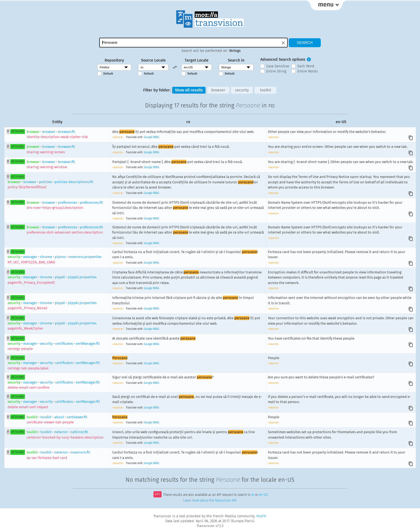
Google (148, 138)
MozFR (261, 516)
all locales (18, 132)
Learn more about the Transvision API (210, 501)
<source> (118, 138)
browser (218, 90)
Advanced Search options (283, 60)
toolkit (266, 90)
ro (253, 495)
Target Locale (197, 60)
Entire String (276, 71)
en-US (263, 495)
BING (156, 138)
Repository (114, 60)
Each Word (306, 66)
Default (108, 74)
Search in (236, 60)
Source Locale (153, 60)
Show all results (188, 90)
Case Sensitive (278, 66)
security (242, 90)
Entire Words (308, 71)
